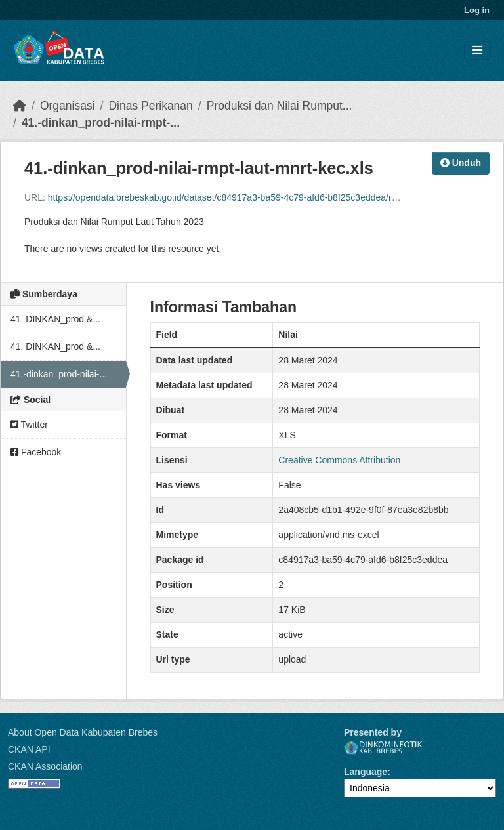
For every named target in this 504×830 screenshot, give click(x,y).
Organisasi (68, 106)
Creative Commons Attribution (339, 460)
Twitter (29, 425)
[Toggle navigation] (477, 51)
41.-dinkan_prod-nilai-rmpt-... (101, 123)
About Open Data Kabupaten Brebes (83, 732)
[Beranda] (20, 106)
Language (366, 772)
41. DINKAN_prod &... (55, 319)
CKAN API (29, 749)
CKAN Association (45, 766)
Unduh (461, 163)
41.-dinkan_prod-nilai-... (59, 374)
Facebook (36, 452)
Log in (477, 10)
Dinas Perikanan (150, 106)
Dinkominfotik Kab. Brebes (383, 748)
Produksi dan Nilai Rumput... (280, 106)
